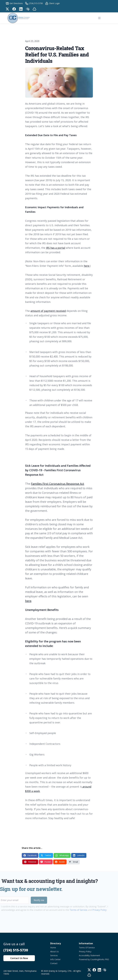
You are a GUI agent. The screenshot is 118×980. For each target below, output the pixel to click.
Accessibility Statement (89, 955)
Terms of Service (72, 910)
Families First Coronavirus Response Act (58, 484)
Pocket (46, 862)
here (87, 266)
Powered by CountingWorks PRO (94, 959)
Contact (54, 963)
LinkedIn (79, 855)
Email (73, 862)
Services (54, 955)
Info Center (55, 959)
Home (53, 948)
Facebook (30, 855)
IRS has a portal (56, 248)
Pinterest (30, 862)
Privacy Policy (93, 910)
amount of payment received (48, 311)
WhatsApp (62, 855)
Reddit (60, 862)
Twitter (46, 855)
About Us (54, 951)
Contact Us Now (19, 958)
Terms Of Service (87, 948)
